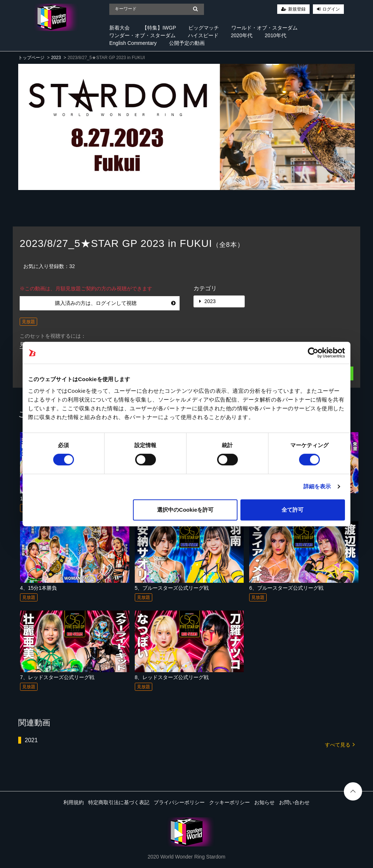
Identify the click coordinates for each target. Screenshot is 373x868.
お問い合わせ (294, 802)
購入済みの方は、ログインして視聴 (115, 303)
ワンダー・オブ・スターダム (142, 35)
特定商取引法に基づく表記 (119, 802)
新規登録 (297, 9)
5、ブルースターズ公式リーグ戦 (172, 588)
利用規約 (74, 802)
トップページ (31, 58)
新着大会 (119, 28)
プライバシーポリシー (179, 802)
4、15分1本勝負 (38, 588)
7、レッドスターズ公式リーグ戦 (57, 677)
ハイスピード (203, 35)
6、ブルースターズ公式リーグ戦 (286, 588)
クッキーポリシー (229, 802)
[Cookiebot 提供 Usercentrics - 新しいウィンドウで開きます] (313, 353)
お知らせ (264, 802)
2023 (56, 58)
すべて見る (340, 744)
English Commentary (133, 43)
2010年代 (276, 35)
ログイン (331, 9)
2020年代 (242, 35)
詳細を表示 (317, 486)
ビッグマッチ (204, 28)
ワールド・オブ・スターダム (264, 28)
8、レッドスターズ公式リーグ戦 (172, 677)
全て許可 (292, 510)
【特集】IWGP (159, 28)
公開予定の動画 (187, 43)
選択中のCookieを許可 (185, 510)
